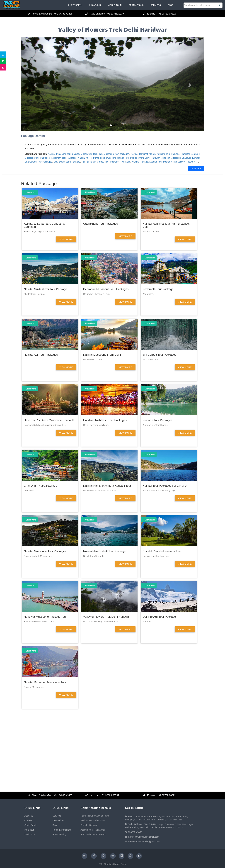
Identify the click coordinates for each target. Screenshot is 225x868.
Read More (196, 169)
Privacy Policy (59, 834)
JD (139, 856)
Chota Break (75, 5)
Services (156, 5)
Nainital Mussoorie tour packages (65, 154)
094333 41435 (135, 832)
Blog (171, 5)
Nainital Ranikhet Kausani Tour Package (152, 162)
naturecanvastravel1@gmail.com (144, 841)
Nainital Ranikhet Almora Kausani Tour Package (155, 154)
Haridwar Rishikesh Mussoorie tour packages (106, 154)
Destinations (136, 5)
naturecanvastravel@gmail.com (144, 837)
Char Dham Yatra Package (67, 162)
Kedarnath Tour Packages (64, 158)
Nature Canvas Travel (116, 864)
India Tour (95, 5)
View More (66, 239)
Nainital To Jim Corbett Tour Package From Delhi (106, 162)
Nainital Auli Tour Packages (91, 158)
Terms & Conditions (62, 830)
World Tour (115, 5)
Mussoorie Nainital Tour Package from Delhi (128, 158)
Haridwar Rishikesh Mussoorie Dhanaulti (171, 158)
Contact (28, 820)
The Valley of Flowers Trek (186, 162)
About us (29, 816)
